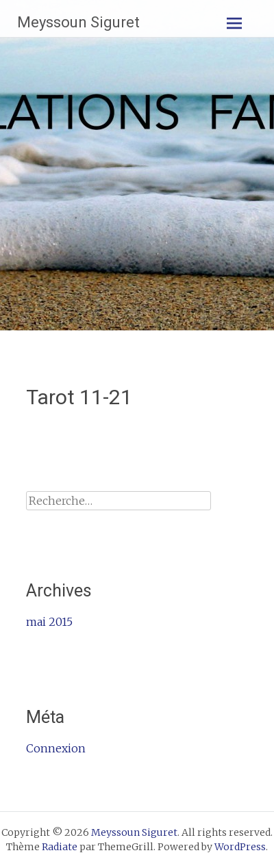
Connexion (56, 748)
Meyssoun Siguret (78, 22)
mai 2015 (49, 622)
